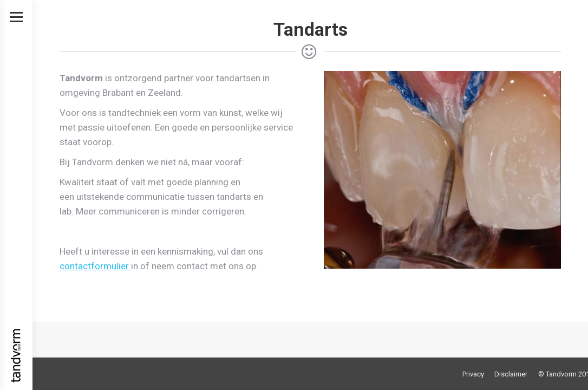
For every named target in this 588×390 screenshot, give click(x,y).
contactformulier (95, 266)
